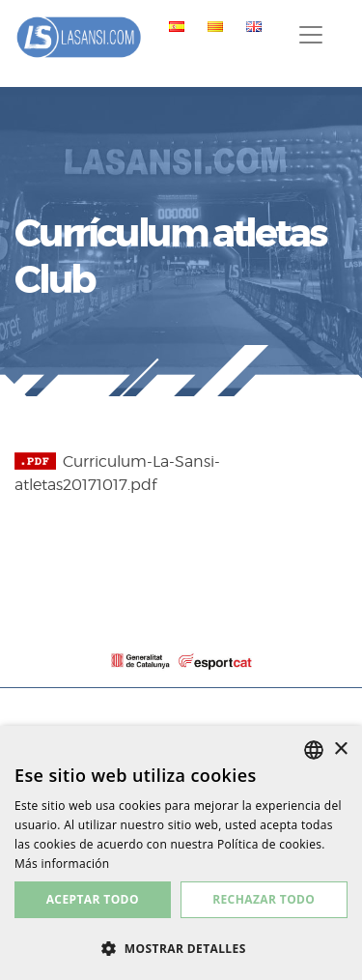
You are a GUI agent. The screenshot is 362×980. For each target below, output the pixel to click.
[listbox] (314, 750)
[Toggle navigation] (311, 35)
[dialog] (181, 853)
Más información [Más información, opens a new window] (62, 864)
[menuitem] (173, 26)
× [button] (340, 749)
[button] (181, 948)
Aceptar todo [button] (93, 899)
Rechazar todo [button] (264, 899)
